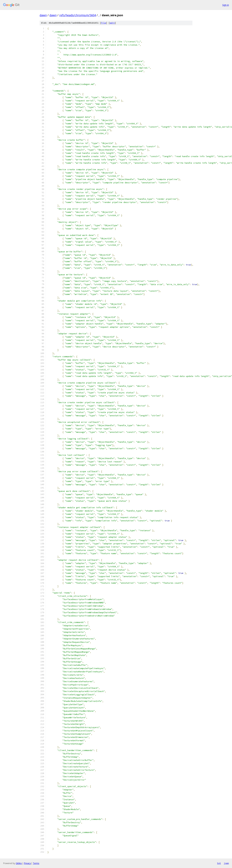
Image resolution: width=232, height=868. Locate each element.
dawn (43, 15)
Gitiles (19, 863)
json (226, 863)
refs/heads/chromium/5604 (78, 15)
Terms (36, 863)
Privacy (27, 863)
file (104, 23)
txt (219, 863)
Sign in (226, 5)
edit (112, 23)
